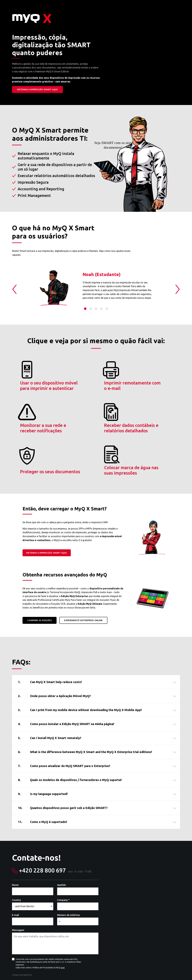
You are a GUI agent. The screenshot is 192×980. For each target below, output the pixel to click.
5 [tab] (107, 309)
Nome (15, 848)
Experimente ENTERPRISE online (83, 584)
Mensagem (18, 893)
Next (178, 289)
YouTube (180, 971)
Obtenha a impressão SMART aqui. (37, 89)
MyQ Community (103, 971)
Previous (14, 289)
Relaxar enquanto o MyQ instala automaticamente (46, 156)
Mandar (22, 947)
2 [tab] (91, 309)
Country (16, 863)
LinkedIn (165, 971)
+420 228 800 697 (42, 834)
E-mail (16, 878)
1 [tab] (85, 309)
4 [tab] (101, 309)
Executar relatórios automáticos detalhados (56, 176)
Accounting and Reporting (41, 189)
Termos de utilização (123, 971)
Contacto (88, 971)
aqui (63, 931)
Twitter (170, 971)
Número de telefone (68, 878)
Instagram (185, 971)
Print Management (34, 196)
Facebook (175, 971)
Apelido (62, 848)
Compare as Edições (40, 584)
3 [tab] (96, 309)
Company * (63, 863)
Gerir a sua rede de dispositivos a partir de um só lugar (55, 167)
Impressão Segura (33, 182)
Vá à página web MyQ (70, 971)
